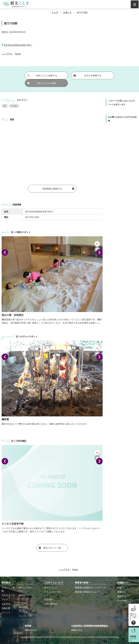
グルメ (5, 599)
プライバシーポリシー (53, 594)
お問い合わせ (50, 604)
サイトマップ (50, 588)
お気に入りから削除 (42, 83)
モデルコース (8, 595)
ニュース (23, 611)
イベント (6, 613)
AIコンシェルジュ (25, 589)
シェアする (7, 54)
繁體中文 (122, 592)
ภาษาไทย (122, 601)
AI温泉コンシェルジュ (24, 597)
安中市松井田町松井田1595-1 (18, 45)
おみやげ (6, 604)
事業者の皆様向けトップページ (90, 588)
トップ (55, 12)
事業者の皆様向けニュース (88, 592)
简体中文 (122, 596)
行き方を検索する (87, 75)
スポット (67, 12)
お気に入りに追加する (42, 75)
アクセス (23, 603)
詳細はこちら (31, 630)
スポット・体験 (8, 589)
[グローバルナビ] (135, 4)
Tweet (18, 54)
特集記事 (6, 608)
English (121, 588)
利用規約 (48, 599)
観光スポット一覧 (50, 548)
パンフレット (25, 616)
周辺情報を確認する (58, 189)
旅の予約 (23, 607)
